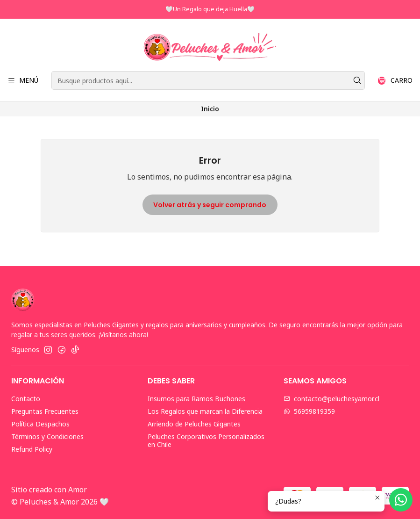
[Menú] (23, 81)
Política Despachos (40, 424)
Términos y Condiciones (47, 436)
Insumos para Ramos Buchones (196, 399)
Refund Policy (32, 449)
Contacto (26, 399)
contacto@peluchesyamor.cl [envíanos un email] (331, 399)
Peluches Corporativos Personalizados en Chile (206, 441)
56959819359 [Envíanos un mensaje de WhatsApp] (309, 411)
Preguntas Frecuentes (45, 411)
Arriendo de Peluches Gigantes (194, 424)
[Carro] (395, 81)
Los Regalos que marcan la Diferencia (205, 411)
